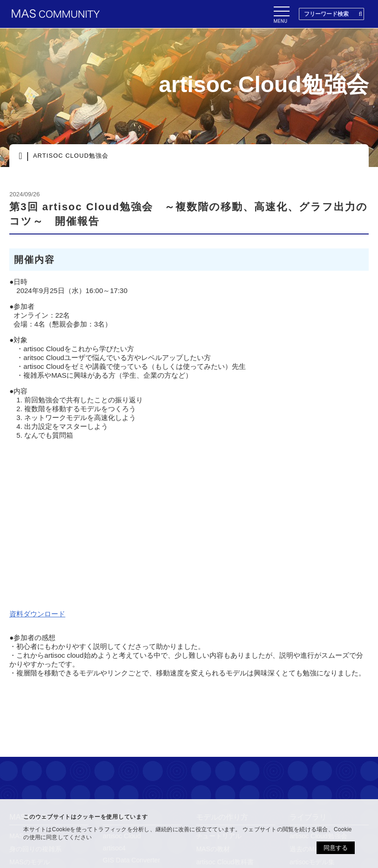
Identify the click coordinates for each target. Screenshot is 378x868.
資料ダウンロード (37, 614)
